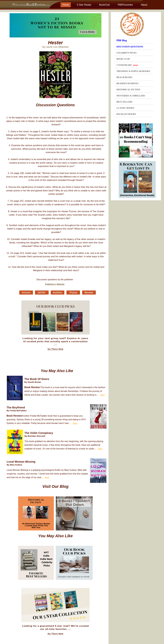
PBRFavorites (125, 5)
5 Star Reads (84, 5)
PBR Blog (122, 40)
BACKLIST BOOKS (126, 114)
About (144, 5)
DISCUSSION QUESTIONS (130, 47)
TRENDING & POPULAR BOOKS (133, 71)
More (102, 395)
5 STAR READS (127, 65)
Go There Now (55, 349)
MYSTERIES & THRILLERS (131, 96)
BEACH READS (124, 77)
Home (66, 5)
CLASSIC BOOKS (125, 108)
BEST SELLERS (124, 102)
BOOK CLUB (123, 59)
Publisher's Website (55, 284)
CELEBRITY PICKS (126, 53)
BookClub (104, 5)
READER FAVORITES (127, 83)
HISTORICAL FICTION (128, 90)
